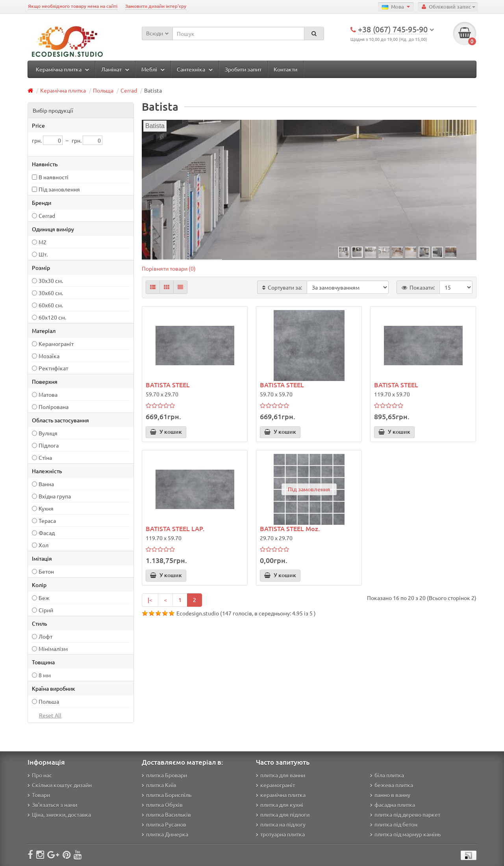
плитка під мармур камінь (405, 834)
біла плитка (387, 775)
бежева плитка (392, 785)
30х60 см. (51, 293)
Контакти (285, 69)
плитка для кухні (280, 805)
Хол (44, 545)
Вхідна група (55, 496)
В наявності (54, 177)
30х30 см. (51, 281)
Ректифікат (53, 368)
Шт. (43, 254)
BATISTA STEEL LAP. (175, 528)
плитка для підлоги (283, 814)
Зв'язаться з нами (52, 805)
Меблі (153, 69)
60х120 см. (52, 317)
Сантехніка (195, 69)
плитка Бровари (164, 775)
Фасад (47, 533)
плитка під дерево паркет (405, 814)
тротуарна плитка (280, 834)
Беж (44, 598)
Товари (39, 795)
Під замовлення (59, 189)
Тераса (47, 520)
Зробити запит (243, 69)
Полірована (54, 407)
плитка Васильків (166, 814)
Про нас (40, 775)
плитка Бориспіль (167, 795)
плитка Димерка (165, 834)
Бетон (46, 571)
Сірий (46, 610)
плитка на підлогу (281, 824)
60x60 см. (51, 305)
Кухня (46, 508)
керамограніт (275, 785)
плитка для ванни (281, 775)
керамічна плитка (281, 795)
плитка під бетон (394, 824)
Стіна (45, 457)
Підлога (49, 445)
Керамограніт (56, 344)
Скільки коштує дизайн (60, 785)
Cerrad (129, 90)
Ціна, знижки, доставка (59, 814)
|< (150, 600)
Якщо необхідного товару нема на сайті (73, 6)
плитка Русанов (164, 824)
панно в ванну (390, 795)
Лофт (45, 636)
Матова (48, 394)
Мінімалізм (53, 649)
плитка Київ (159, 785)
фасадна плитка (393, 805)
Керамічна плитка (62, 69)
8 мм (45, 675)
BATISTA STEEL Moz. (290, 528)
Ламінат (115, 69)
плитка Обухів (162, 805)
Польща (103, 90)
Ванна (46, 484)
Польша (49, 701)
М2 (43, 242)
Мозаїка (49, 356)
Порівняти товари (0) (169, 268)
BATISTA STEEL (168, 385)
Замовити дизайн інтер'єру (156, 6)
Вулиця (48, 433)
